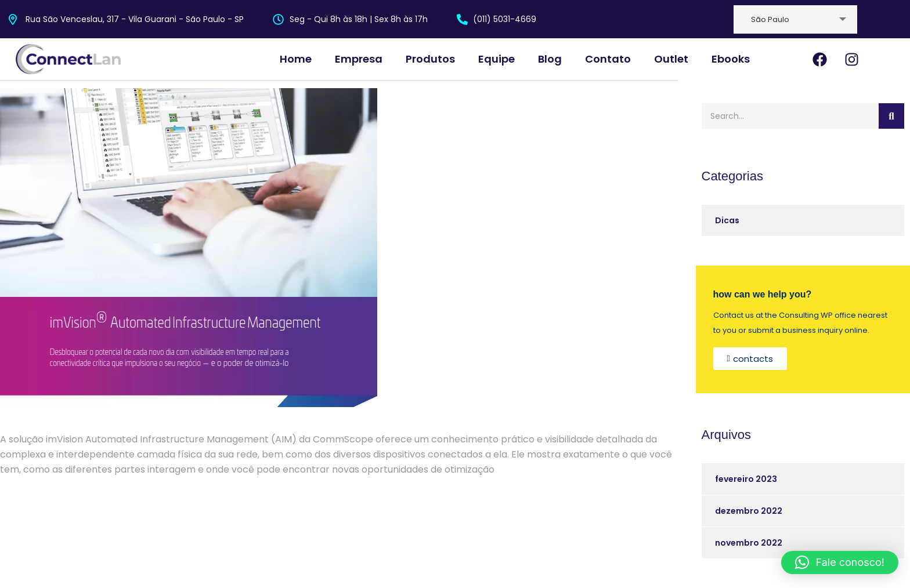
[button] (840, 562)
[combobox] (796, 19)
